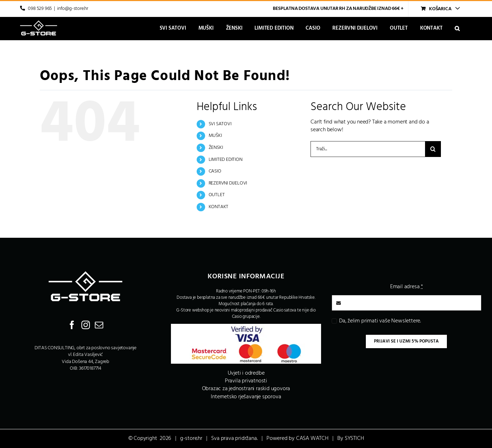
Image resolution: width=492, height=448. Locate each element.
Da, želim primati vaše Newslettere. (380, 321)
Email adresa (407, 287)
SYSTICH (354, 438)
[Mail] (99, 325)
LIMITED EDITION (226, 160)
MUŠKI (215, 136)
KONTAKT (219, 207)
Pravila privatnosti (246, 381)
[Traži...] (368, 149)
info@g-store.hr (73, 9)
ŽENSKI (216, 148)
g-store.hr (191, 438)
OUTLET (217, 195)
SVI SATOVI (220, 124)
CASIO (215, 171)
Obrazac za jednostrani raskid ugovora (246, 389)
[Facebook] (72, 325)
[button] (457, 28)
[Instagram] (86, 325)
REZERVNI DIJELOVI (228, 183)
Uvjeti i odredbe (246, 373)
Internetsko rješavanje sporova (246, 397)
